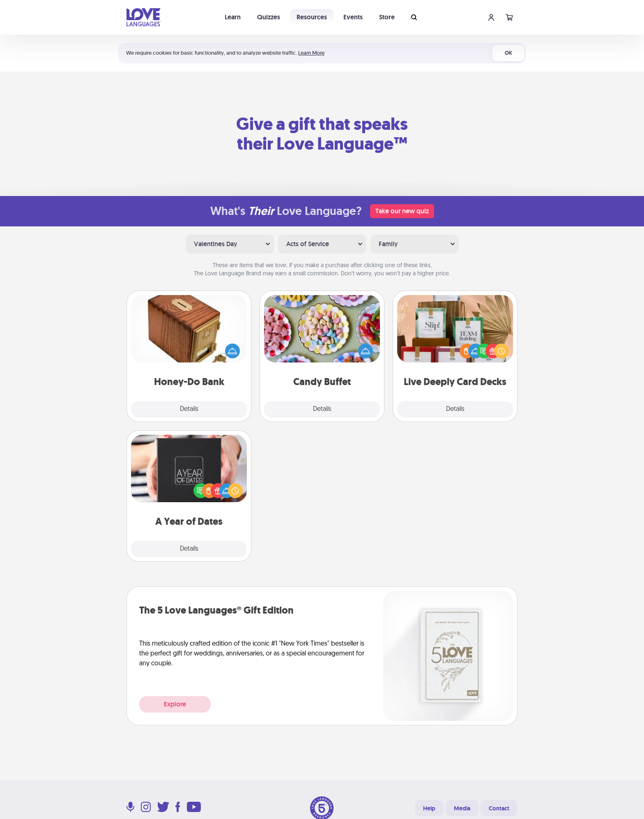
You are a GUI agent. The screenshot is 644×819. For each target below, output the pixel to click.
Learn (233, 17)
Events (353, 17)
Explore (175, 704)
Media (462, 808)
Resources (312, 17)
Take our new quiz (402, 211)
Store (387, 17)
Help (429, 808)
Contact (499, 808)
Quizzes (269, 17)
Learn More (311, 53)
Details (189, 409)
